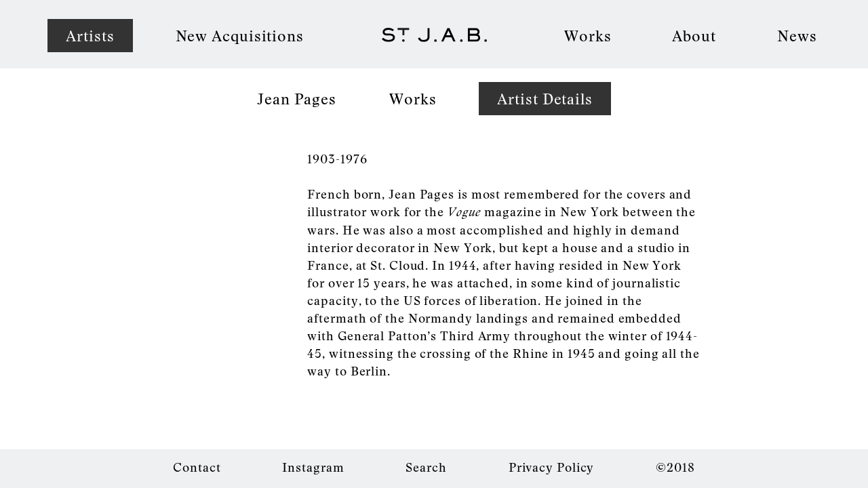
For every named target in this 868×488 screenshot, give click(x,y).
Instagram (313, 467)
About (694, 35)
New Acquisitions (240, 35)
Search (426, 467)
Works (588, 35)
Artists (90, 35)
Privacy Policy (552, 467)
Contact (197, 467)
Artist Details (545, 98)
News (797, 35)
